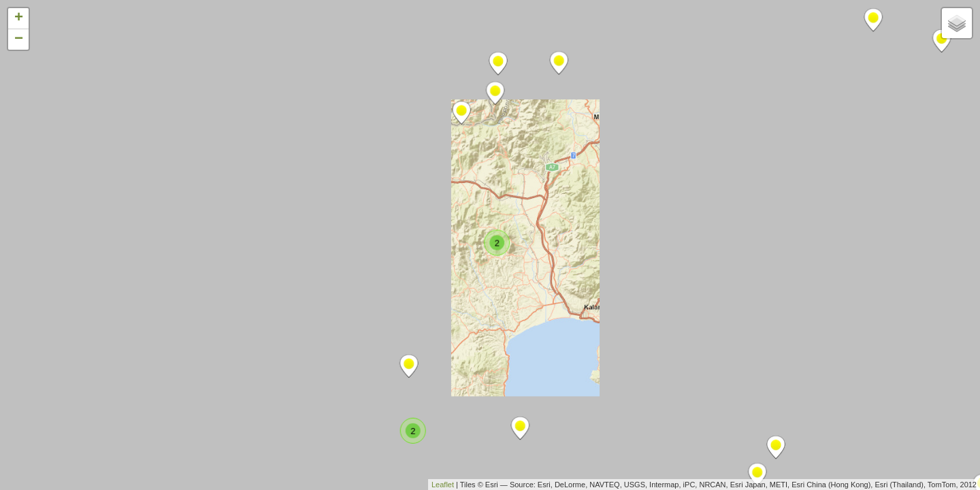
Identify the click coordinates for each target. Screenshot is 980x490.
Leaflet (443, 485)
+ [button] (19, 18)
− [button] (19, 39)
